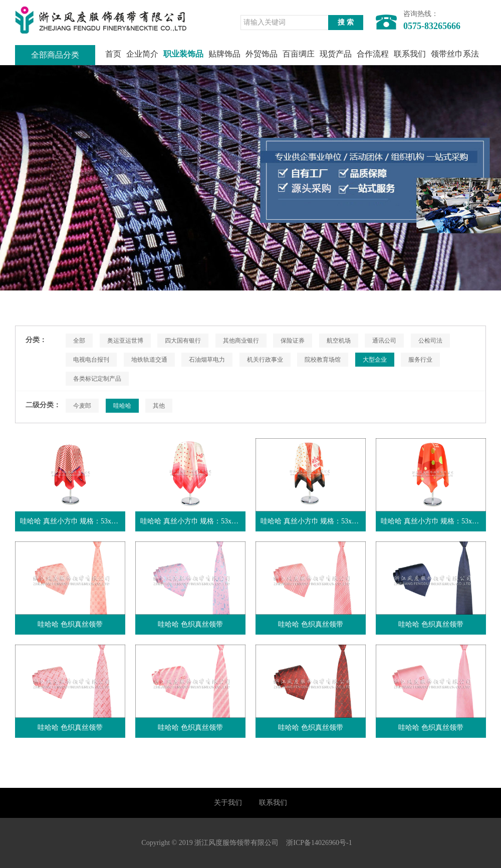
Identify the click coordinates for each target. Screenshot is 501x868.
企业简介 (142, 54)
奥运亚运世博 (125, 341)
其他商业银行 (241, 341)
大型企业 (375, 360)
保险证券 (293, 341)
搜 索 (346, 22)
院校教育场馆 (323, 360)
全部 (79, 341)
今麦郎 (82, 406)
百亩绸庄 (299, 54)
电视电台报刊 (91, 360)
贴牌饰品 (224, 54)
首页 (113, 54)
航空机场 (339, 341)
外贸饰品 (262, 54)
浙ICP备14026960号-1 (319, 843)
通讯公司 (384, 341)
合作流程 (373, 54)
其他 (159, 406)
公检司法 (430, 341)
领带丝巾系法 (455, 54)
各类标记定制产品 (97, 379)
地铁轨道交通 (149, 360)
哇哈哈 (122, 406)
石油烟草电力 (207, 360)
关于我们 (228, 803)
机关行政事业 (265, 360)
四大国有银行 (183, 341)
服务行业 (420, 360)
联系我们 (410, 54)
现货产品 (336, 54)
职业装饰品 (183, 54)
